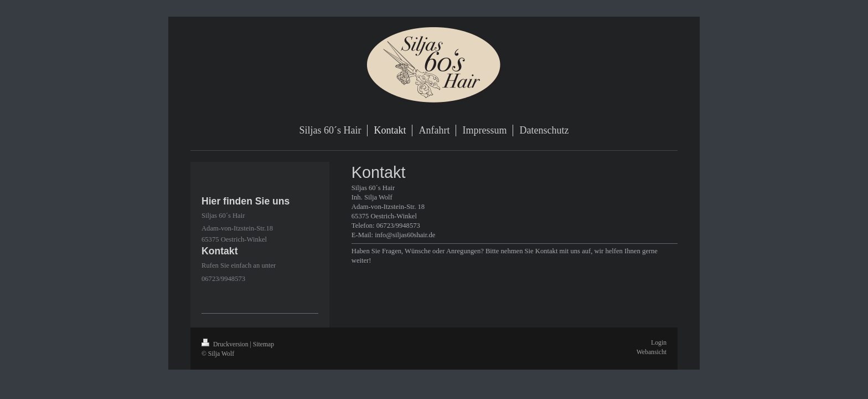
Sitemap (263, 344)
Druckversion (226, 344)
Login (659, 343)
